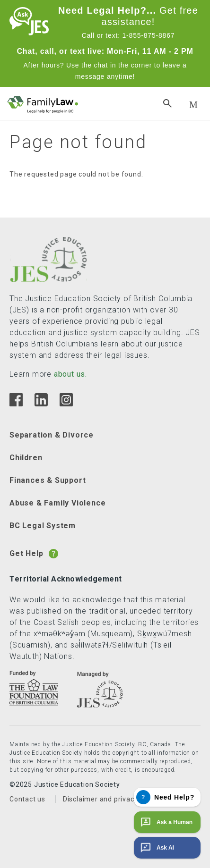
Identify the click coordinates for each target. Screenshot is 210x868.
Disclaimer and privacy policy (111, 799)
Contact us (27, 799)
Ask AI (156, 848)
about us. (70, 374)
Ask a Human (166, 822)
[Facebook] (16, 404)
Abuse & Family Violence (57, 503)
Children (26, 458)
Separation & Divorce (52, 435)
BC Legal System (43, 526)
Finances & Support (48, 480)
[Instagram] (66, 404)
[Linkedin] (41, 404)
